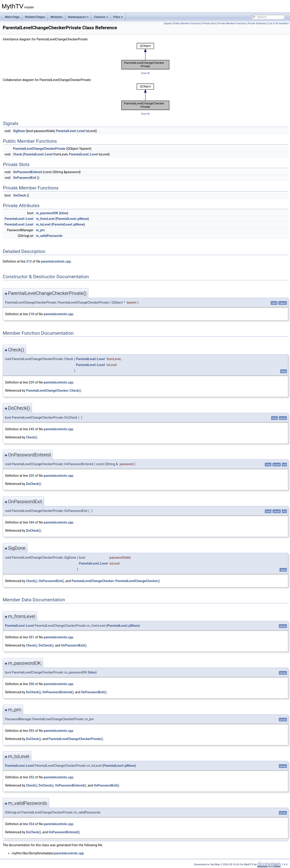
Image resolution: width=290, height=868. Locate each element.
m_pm (40, 230)
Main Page (12, 17)
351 (31, 637)
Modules (57, 17)
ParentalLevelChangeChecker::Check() (54, 391)
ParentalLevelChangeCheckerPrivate (39, 149)
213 (29, 261)
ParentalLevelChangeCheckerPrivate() (76, 739)
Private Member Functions (232, 23)
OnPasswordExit (25, 178)
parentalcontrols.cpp (56, 261)
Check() (32, 437)
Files (118, 17)
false (64, 213)
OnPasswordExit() (51, 581)
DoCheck (20, 195)
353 (31, 731)
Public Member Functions (187, 23)
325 (31, 476)
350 (31, 684)
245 (31, 429)
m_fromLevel (45, 219)
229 (31, 382)
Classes (101, 17)
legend (145, 73)
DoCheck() (34, 484)
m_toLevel (43, 224)
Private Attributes (257, 23)
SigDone (19, 131)
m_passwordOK (47, 213)
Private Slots (209, 23)
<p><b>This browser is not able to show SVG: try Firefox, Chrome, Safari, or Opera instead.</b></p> (145, 56)
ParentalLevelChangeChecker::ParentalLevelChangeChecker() (116, 581)
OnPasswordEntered (27, 172)
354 (31, 824)
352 (31, 777)
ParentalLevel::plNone (72, 219)
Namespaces (78, 17)
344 (31, 522)
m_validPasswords (49, 236)
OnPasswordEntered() (58, 692)
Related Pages (35, 17)
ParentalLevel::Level (70, 131)
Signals (168, 23)
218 (31, 314)
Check (17, 154)
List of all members (279, 23)
